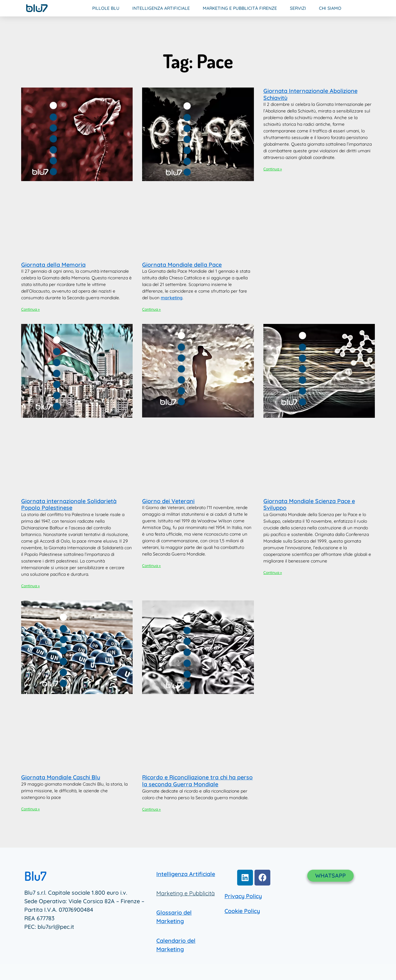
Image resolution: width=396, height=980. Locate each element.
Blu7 (35, 876)
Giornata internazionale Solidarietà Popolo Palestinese (69, 505)
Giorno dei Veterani (168, 501)
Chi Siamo (330, 8)
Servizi (298, 8)
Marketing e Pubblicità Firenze (240, 8)
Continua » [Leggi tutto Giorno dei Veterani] (151, 566)
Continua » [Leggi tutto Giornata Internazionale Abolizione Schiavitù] (273, 169)
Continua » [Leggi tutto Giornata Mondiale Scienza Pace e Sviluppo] (273, 572)
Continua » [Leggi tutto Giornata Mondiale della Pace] (151, 309)
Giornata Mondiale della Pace (182, 265)
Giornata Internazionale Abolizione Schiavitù (310, 94)
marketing (172, 298)
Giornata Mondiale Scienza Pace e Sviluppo (309, 505)
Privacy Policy (243, 896)
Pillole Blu (106, 8)
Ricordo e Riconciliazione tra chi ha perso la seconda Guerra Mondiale (197, 781)
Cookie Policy (242, 911)
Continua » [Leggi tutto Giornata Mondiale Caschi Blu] (30, 809)
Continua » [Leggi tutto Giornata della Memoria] (30, 309)
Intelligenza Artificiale (161, 8)
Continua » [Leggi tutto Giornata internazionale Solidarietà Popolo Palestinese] (30, 586)
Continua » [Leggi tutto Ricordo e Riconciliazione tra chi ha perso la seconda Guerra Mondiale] (151, 809)
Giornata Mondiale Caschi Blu (61, 777)
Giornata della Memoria (53, 265)
